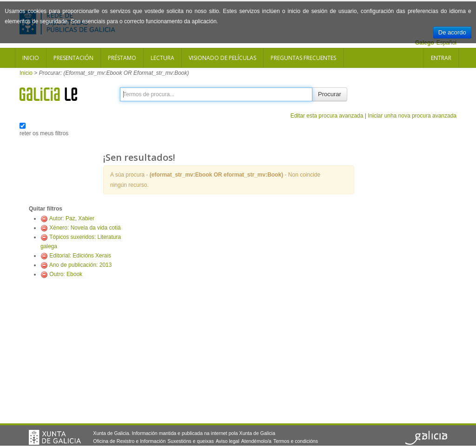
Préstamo (122, 58)
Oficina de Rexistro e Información (129, 441)
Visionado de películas (222, 58)
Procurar (330, 94)
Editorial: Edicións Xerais (80, 256)
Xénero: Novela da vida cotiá (85, 228)
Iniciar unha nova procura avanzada (412, 116)
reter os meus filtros (44, 133)
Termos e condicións (296, 441)
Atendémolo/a (256, 441)
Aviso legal (228, 441)
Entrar (441, 58)
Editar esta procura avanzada (327, 116)
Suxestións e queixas (191, 441)
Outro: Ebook (66, 274)
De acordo (452, 32)
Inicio (31, 58)
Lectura (162, 58)
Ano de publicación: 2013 (81, 265)
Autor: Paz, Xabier (72, 218)
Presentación (73, 58)
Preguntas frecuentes (303, 58)
